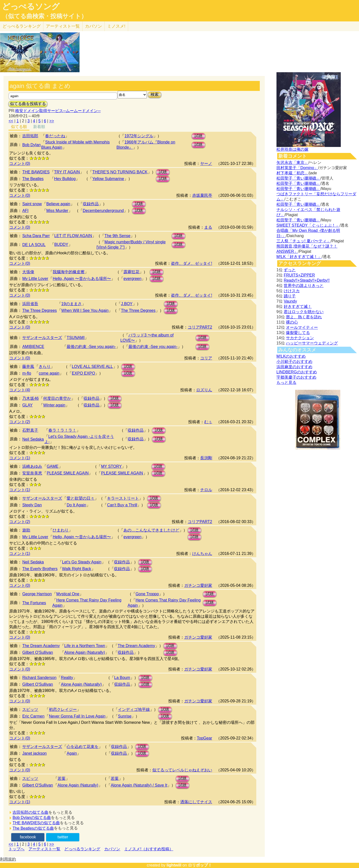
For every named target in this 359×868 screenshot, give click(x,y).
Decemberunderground (103, 211)
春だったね (55, 136)
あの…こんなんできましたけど (151, 530)
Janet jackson (34, 753)
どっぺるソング (31, 6)
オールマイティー (302, 327)
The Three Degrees (39, 310)
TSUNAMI (76, 338)
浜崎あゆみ (32, 466)
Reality (67, 678)
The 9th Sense (117, 236)
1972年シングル (139, 136)
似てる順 (19, 127)
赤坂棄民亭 (202, 195)
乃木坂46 (30, 398)
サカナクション (300, 338)
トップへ (16, 849)
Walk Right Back (77, 569)
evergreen (132, 279)
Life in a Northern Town (85, 646)
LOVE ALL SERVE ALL (92, 367)
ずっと (290, 270)
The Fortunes (34, 603)
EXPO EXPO (83, 373)
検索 (155, 95)
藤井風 (28, 367)
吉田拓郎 (30, 136)
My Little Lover (35, 279)
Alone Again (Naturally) (85, 652)
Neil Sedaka (33, 439)
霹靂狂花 (131, 272)
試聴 (198, 136)
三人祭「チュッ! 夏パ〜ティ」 (304, 241)
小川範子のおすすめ (294, 362)
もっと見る (286, 382)
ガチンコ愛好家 (198, 585)
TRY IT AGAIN (67, 172)
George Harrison (37, 594)
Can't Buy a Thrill (122, 505)
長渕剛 (206, 458)
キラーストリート (123, 498)
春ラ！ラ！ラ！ (62, 430)
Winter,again (54, 405)
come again (49, 373)
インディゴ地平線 (134, 709)
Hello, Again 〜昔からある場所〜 (82, 279)
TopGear (205, 738)
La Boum (122, 678)
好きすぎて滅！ (298, 306)
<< (11, 121)
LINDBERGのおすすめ (297, 372)
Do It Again (76, 505)
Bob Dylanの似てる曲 (32, 818)
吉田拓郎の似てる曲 (30, 812)
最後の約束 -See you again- (91, 347)
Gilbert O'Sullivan (38, 652)
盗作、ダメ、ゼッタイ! (191, 263)
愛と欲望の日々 (81, 498)
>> (52, 121)
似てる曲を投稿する (28, 104)
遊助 (26, 530)
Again (72, 753)
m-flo (27, 373)
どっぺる (22, 26)
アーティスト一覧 (44, 849)
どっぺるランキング (82, 849)
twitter (63, 837)
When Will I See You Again (85, 310)
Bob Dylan (31, 145)
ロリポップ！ (200, 865)
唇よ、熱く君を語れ (304, 317)
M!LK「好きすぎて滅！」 (299, 257)
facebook (28, 837)
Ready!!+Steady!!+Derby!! (307, 280)
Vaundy (290, 301)
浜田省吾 (30, 304)
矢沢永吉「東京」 (292, 163)
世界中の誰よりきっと (304, 286)
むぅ (208, 422)
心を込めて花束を (83, 747)
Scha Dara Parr (36, 236)
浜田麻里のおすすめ (294, 367)
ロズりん (204, 390)
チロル (206, 490)
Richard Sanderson (39, 678)
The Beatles (33, 179)
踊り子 (290, 296)
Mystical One (68, 594)
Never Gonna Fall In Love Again (77, 716)
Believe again (58, 204)
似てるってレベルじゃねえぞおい (182, 770)
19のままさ (72, 304)
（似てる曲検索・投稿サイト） (45, 16)
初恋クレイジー (63, 709)
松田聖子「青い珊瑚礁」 (298, 178)
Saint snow (32, 204)
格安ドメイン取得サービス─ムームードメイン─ (58, 111)
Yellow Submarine (108, 179)
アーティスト (63, 26)
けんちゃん (202, 554)
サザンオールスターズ (42, 338)
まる (208, 227)
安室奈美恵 (32, 473)
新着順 (39, 127)
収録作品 (91, 204)
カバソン (93, 26)
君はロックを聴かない (304, 312)
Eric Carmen (33, 716)
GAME (52, 466)
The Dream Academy (41, 646)
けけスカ (292, 291)
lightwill (174, 865)
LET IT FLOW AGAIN (73, 236)
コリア (206, 358)
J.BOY (127, 304)
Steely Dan (32, 505)
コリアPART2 (200, 327)
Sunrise (125, 716)
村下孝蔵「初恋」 (292, 173)
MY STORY (111, 466)
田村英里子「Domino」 (297, 168)
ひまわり (61, 530)
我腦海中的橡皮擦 (69, 272)
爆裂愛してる (298, 333)
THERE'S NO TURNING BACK (120, 172)
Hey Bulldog (65, 179)
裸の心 (292, 322)
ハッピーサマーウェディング (312, 343)
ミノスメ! (116, 26)
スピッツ (30, 709)
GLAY (27, 405)
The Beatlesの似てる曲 (33, 828)
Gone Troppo (147, 594)
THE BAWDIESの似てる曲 (36, 823)
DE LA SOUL (34, 245)
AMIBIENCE (33, 347)
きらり (45, 367)
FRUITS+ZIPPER (299, 275)
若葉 (62, 778)
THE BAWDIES (36, 172)
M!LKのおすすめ (291, 356)
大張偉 (28, 272)
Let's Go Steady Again (82, 562)
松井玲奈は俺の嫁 (292, 149)
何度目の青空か (57, 398)
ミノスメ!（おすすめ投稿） (149, 849)
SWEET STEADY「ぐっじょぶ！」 (308, 225)
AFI (25, 211)
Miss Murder (57, 211)
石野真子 (30, 430)
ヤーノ (206, 164)
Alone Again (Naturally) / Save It (139, 785)
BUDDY (61, 244)
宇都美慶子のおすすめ (296, 377)
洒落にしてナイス (196, 802)
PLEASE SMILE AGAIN (68, 473)
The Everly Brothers (40, 569)
